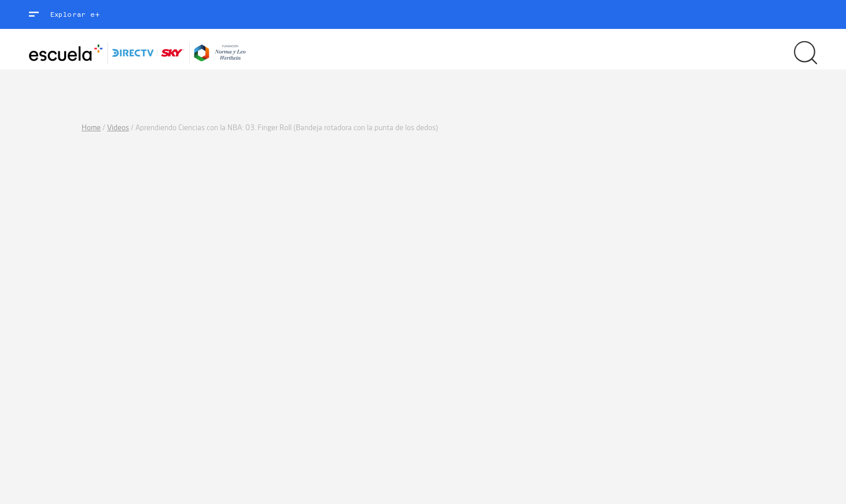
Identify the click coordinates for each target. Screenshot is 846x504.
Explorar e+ (75, 14)
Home (91, 128)
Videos (118, 128)
